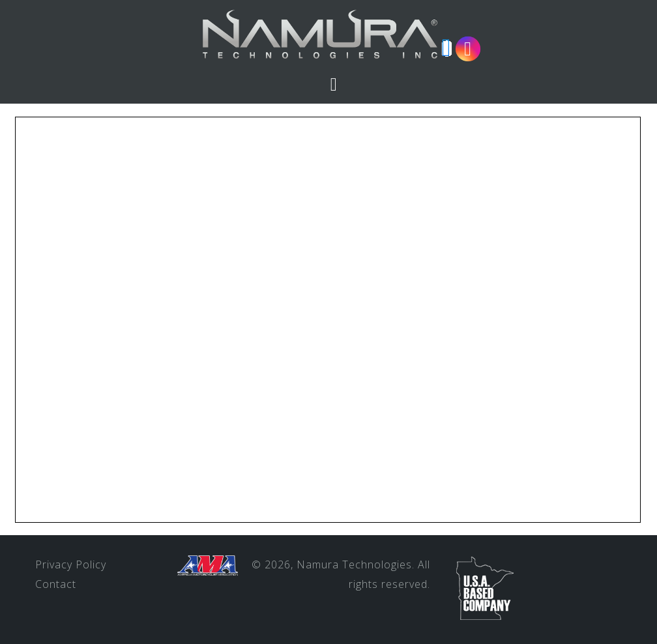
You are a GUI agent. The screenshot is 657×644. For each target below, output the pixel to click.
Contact (56, 584)
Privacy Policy (71, 564)
